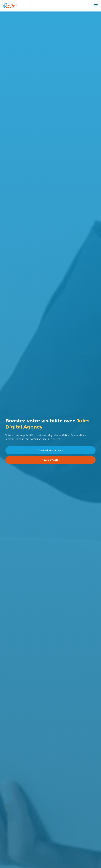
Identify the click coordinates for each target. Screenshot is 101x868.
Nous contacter (51, 460)
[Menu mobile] (96, 6)
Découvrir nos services (51, 450)
